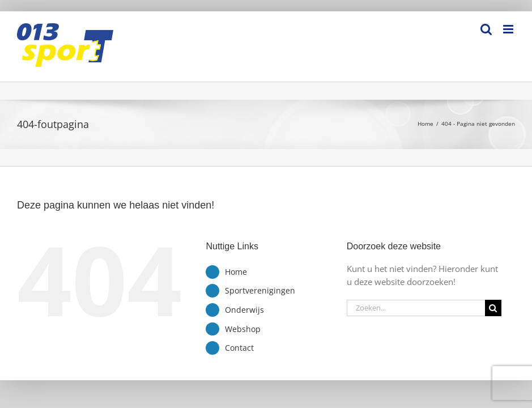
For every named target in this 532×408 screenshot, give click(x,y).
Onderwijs (244, 310)
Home (236, 272)
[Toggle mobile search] (486, 29)
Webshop (243, 329)
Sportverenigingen (260, 290)
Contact (239, 348)
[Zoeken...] (416, 308)
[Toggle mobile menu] (509, 29)
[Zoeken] (493, 308)
